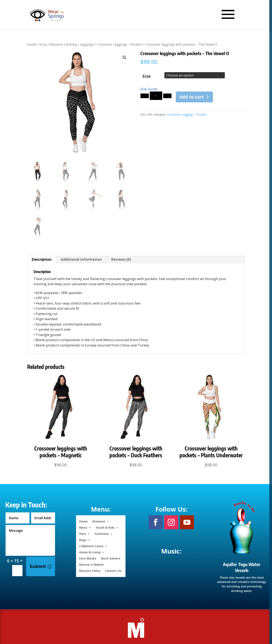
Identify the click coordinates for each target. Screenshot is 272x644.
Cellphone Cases (91, 546)
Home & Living (90, 552)
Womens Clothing (63, 44)
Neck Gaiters (111, 558)
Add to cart (192, 97)
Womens (99, 521)
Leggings (87, 44)
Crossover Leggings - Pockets (120, 44)
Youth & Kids (105, 527)
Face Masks (88, 558)
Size (147, 76)
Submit (38, 566)
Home (32, 44)
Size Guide (149, 89)
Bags (83, 540)
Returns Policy (90, 570)
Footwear (102, 533)
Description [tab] (42, 259)
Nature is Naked (91, 564)
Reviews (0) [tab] (121, 259)
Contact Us (113, 570)
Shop (43, 44)
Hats (83, 533)
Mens (83, 527)
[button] (124, 58)
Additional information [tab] (81, 259)
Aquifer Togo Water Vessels (242, 567)
